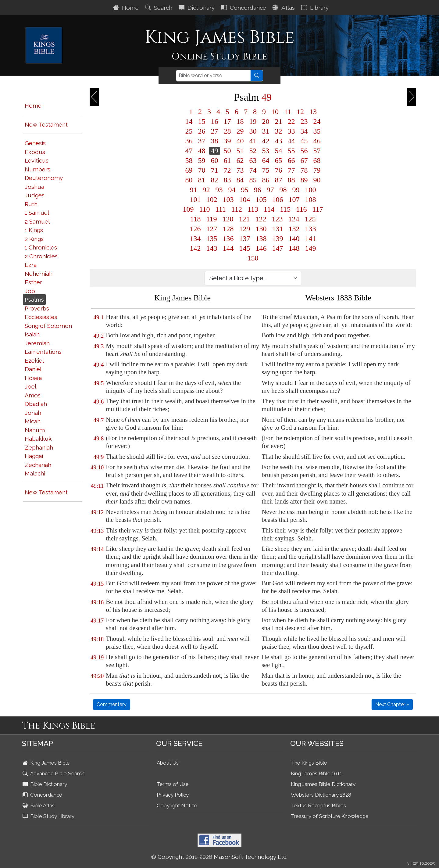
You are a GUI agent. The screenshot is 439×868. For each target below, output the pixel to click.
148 (294, 248)
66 (291, 160)
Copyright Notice (177, 805)
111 (221, 209)
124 (294, 219)
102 (212, 199)
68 (317, 160)
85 (253, 180)
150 (253, 258)
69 (189, 170)
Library (316, 8)
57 (317, 151)
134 (195, 239)
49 (215, 151)
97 (270, 190)
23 (304, 121)
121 (244, 219)
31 (266, 131)
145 (245, 248)
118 (195, 219)
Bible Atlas (39, 805)
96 (258, 190)
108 (311, 199)
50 (227, 151)
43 (279, 141)
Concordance (244, 8)
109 (188, 209)
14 (189, 121)
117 (318, 209)
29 (240, 131)
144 (228, 248)
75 (266, 170)
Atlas (284, 8)
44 (291, 141)
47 (189, 151)
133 (311, 229)
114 (269, 209)
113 (253, 209)
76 (279, 170)
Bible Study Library (49, 816)
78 (304, 170)
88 (291, 180)
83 (227, 180)
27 (215, 131)
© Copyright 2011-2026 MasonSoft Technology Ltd (219, 857)
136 (228, 239)
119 (212, 219)
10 (275, 112)
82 (215, 180)
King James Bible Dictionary (323, 784)
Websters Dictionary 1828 (321, 795)
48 (202, 151)
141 (311, 239)
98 (283, 190)
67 (304, 160)
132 (294, 229)
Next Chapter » (392, 704)
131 (278, 229)
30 (253, 131)
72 (227, 170)
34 (304, 131)
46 (317, 141)
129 (245, 229)
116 (301, 209)
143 (212, 248)
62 (240, 160)
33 (291, 131)
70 (202, 170)
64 (266, 160)
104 (245, 199)
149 (311, 248)
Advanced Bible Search (54, 773)
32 (279, 131)
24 (317, 121)
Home (127, 8)
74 (253, 170)
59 (202, 160)
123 (277, 219)
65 (279, 160)
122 (261, 219)
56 (304, 151)
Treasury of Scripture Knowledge (330, 816)
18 (240, 121)
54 (279, 151)
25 (189, 131)
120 (228, 219)
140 (294, 239)
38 (215, 141)
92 (206, 190)
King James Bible (47, 763)
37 (202, 141)
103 (228, 199)
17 (227, 121)
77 (291, 170)
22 (291, 121)
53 (266, 151)
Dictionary (197, 8)
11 (288, 112)
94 (232, 190)
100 (311, 190)
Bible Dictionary (45, 784)
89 (304, 180)
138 (261, 239)
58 (189, 160)
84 (240, 180)
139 (278, 239)
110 (205, 209)
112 (237, 209)
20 (266, 121)
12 (300, 112)
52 (253, 151)
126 (195, 229)
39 (227, 141)
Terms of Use (173, 784)
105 (261, 199)
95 (245, 190)
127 (212, 229)
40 (240, 141)
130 (261, 229)
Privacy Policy (173, 795)
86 (266, 180)
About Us (168, 763)
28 (227, 131)
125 (310, 219)
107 (294, 199)
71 (215, 170)
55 (291, 151)
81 (202, 180)
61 (227, 160)
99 (296, 190)
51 (240, 151)
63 (253, 160)
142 (195, 248)
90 (317, 180)
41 (253, 141)
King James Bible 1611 (316, 773)
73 (240, 170)
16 (215, 121)
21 (279, 121)
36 (189, 141)
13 (313, 112)
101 (195, 199)
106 (278, 199)
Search (159, 8)
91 (194, 190)
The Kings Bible (309, 763)
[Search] (213, 76)
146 (261, 248)
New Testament (46, 124)
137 (245, 239)
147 (278, 248)
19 (253, 121)
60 (215, 160)
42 (266, 141)
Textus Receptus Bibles (318, 805)
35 (317, 131)
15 (202, 121)
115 (285, 209)
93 (219, 190)
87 (279, 180)
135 (212, 239)
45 (304, 141)
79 (317, 170)
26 (202, 131)
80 (189, 180)
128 (228, 229)
